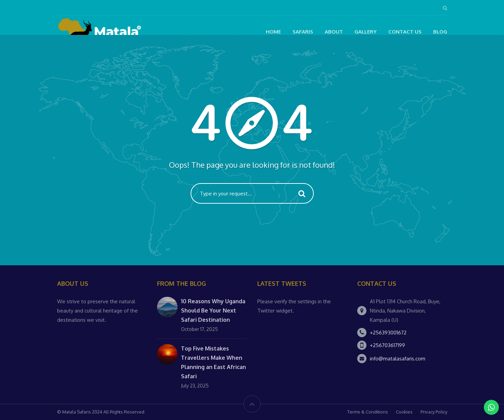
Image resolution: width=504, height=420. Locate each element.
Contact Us (405, 32)
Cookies (404, 412)
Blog (440, 32)
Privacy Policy (434, 412)
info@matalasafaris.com (398, 359)
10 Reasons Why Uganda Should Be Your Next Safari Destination (213, 310)
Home (273, 32)
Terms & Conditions (368, 412)
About (334, 32)
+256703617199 (387, 345)
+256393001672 (388, 333)
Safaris (303, 32)
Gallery (366, 32)
